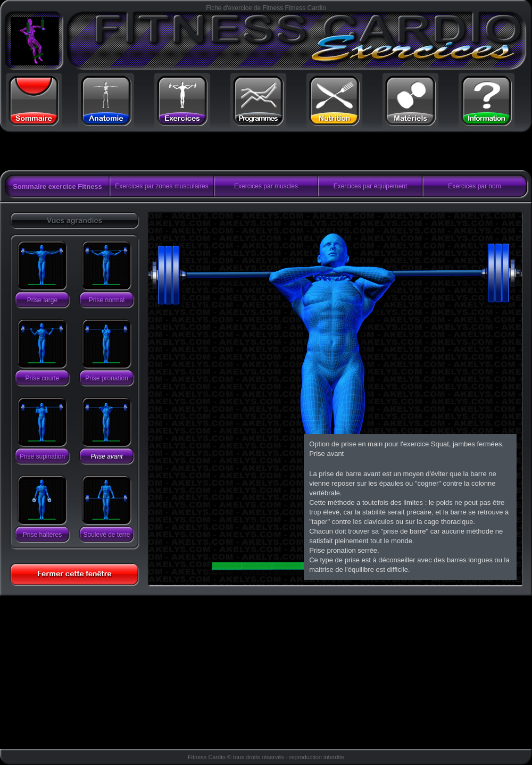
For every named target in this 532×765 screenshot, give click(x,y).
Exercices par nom (474, 186)
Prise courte (42, 378)
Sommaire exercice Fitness (57, 186)
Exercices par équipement (371, 186)
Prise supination (42, 456)
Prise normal (107, 300)
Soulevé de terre (106, 535)
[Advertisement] (135, 152)
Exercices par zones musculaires (161, 186)
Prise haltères (42, 535)
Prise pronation (107, 378)
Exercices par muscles (266, 186)
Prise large (42, 300)
